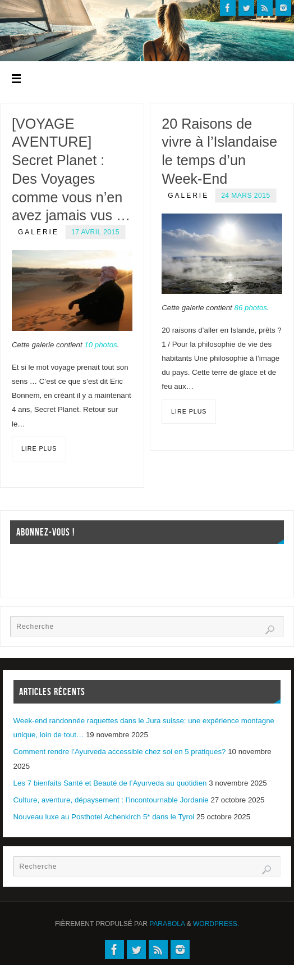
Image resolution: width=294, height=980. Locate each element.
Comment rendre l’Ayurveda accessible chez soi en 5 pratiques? (120, 752)
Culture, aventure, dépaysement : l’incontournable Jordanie (111, 800)
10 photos (100, 345)
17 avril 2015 (95, 232)
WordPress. (216, 924)
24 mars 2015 (245, 196)
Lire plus (39, 448)
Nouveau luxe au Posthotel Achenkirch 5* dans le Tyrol (104, 817)
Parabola (167, 924)
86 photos (251, 308)
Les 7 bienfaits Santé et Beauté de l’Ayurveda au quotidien (110, 783)
